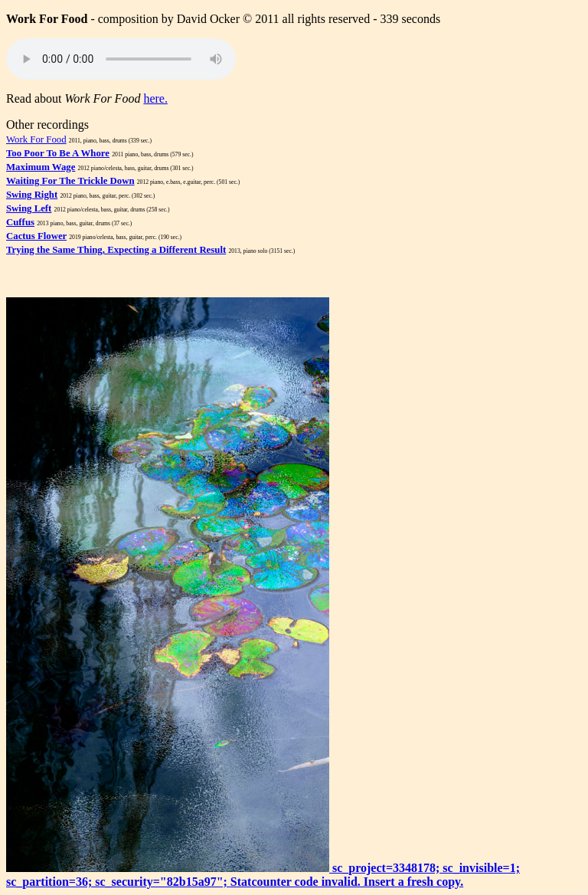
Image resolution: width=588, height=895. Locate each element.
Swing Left (29, 208)
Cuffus (20, 222)
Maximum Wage (41, 167)
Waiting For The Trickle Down (70, 181)
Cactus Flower (36, 236)
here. (155, 98)
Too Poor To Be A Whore (58, 153)
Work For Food (36, 139)
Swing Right (32, 195)
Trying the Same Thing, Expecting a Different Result (116, 250)
